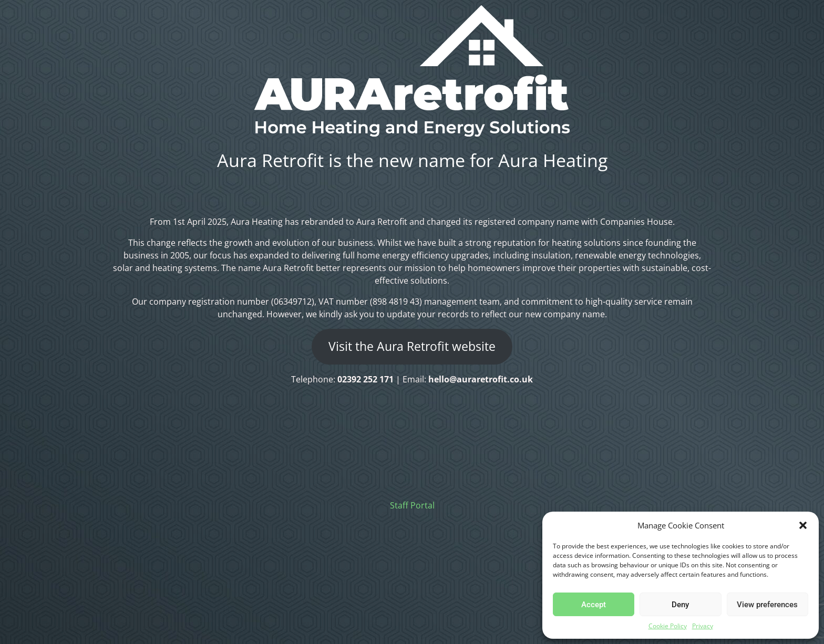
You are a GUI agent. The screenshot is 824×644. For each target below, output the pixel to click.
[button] (803, 525)
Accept (594, 605)
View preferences (767, 605)
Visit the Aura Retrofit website (412, 346)
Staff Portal (412, 505)
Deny (680, 605)
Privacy (703, 626)
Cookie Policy (668, 626)
